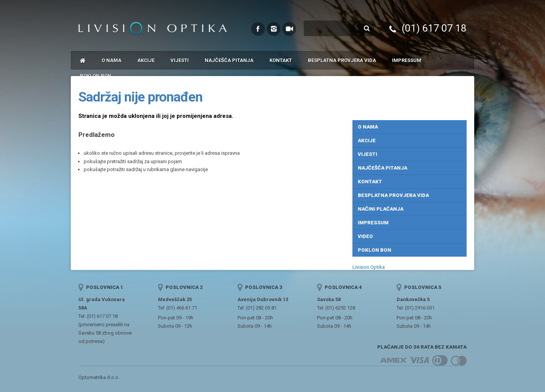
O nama (112, 60)
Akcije (146, 60)
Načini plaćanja (381, 209)
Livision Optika (369, 267)
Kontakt (281, 60)
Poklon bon (374, 250)
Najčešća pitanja (229, 60)
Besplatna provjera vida (342, 60)
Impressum (407, 60)
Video (365, 236)
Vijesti (180, 60)
